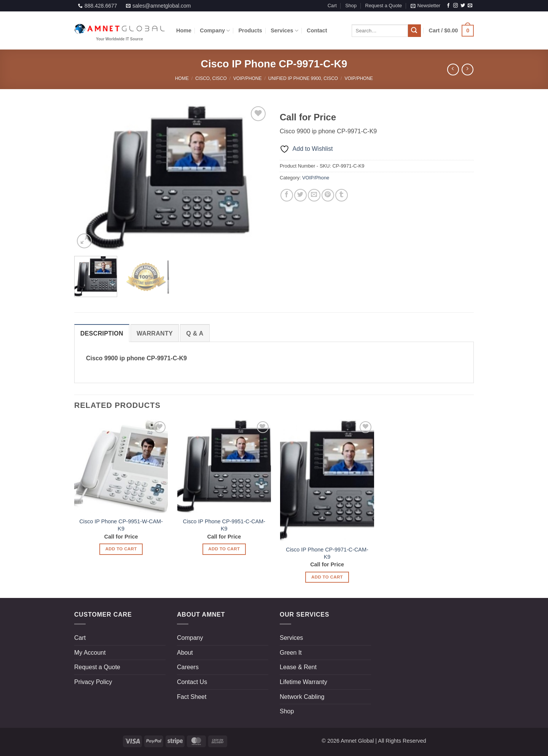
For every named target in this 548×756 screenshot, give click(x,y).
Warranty (155, 333)
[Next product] (453, 70)
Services (284, 31)
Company (215, 31)
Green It (291, 653)
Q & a (195, 333)
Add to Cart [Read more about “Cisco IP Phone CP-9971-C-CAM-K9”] (327, 577)
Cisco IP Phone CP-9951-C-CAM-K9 (224, 525)
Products (250, 30)
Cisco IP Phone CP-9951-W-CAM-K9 (121, 525)
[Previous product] (468, 70)
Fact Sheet (192, 697)
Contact (317, 30)
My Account (90, 653)
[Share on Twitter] (300, 195)
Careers (188, 667)
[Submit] (414, 31)
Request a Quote (383, 6)
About (185, 653)
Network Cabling (302, 697)
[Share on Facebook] (287, 195)
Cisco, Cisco (211, 78)
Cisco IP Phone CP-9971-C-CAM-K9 (327, 553)
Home (184, 30)
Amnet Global (357, 741)
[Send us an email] (470, 6)
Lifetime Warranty (303, 682)
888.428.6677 (101, 6)
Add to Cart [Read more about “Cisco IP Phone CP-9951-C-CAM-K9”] (224, 549)
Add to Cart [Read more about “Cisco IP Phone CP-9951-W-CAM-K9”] (121, 549)
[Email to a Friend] (314, 195)
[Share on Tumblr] (342, 195)
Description (102, 333)
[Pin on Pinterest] (328, 195)
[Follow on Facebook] (448, 6)
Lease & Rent (298, 667)
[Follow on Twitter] (463, 6)
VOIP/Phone (248, 78)
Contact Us (192, 682)
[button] (425, 6)
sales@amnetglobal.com (162, 6)
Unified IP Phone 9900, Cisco (303, 78)
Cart (332, 6)
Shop (351, 6)
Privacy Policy (93, 682)
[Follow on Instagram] (456, 6)
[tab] (102, 333)
